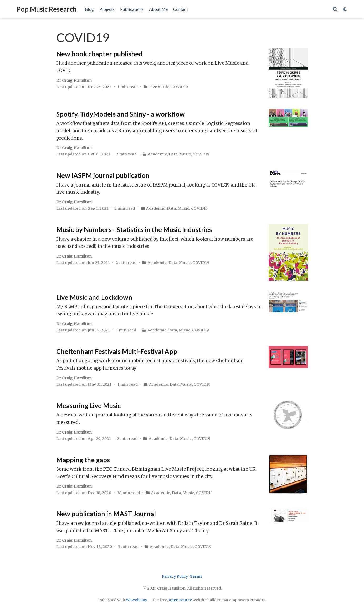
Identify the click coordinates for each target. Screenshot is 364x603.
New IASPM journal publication (103, 175)
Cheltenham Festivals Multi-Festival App (117, 351)
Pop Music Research (47, 9)
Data (173, 154)
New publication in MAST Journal (106, 514)
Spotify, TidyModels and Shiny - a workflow (121, 114)
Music (185, 154)
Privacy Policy (175, 576)
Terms (196, 576)
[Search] (335, 9)
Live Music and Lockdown (94, 297)
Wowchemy (137, 600)
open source (180, 600)
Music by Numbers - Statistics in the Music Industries (134, 229)
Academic (157, 154)
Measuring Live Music (88, 405)
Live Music (159, 87)
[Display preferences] (345, 9)
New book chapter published (99, 54)
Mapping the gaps (83, 460)
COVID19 (180, 87)
